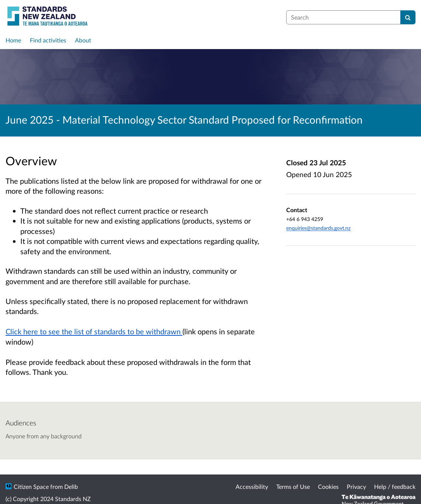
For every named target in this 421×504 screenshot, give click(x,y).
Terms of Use (293, 486)
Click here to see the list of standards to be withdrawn (94, 331)
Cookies (328, 486)
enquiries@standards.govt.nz (318, 228)
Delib (71, 486)
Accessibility (252, 486)
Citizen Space (31, 486)
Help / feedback (395, 486)
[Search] (408, 17)
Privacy (356, 486)
